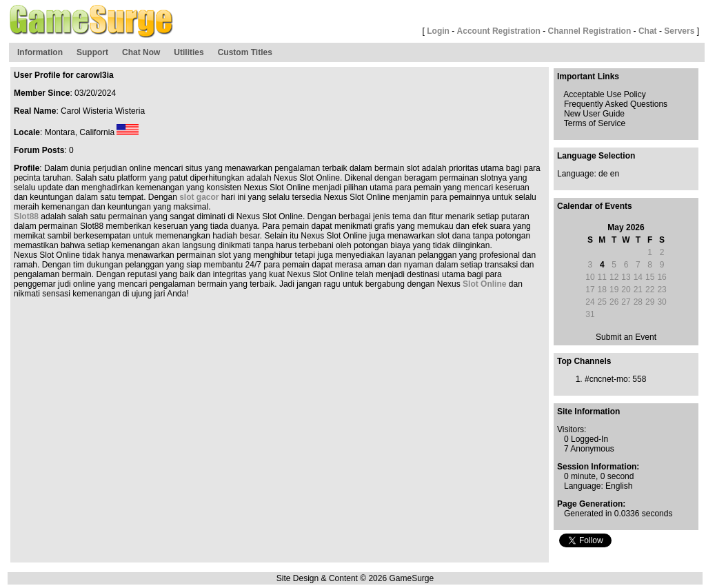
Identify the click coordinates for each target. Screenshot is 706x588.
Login (438, 31)
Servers (679, 31)
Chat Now (141, 52)
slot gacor (199, 197)
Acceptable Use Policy (604, 94)
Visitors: (572, 429)
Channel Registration (590, 31)
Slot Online (484, 284)
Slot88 (26, 216)
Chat (648, 31)
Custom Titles (245, 52)
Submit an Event (626, 337)
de (603, 174)
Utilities (189, 52)
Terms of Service (595, 123)
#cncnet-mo (606, 379)
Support (92, 52)
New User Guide (594, 114)
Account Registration (499, 31)
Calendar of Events (595, 206)
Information (40, 52)
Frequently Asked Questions (616, 104)
